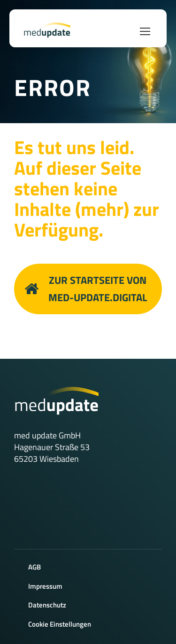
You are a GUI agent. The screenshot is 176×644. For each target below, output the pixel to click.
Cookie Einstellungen (60, 624)
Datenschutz (47, 605)
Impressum (45, 586)
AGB (34, 567)
